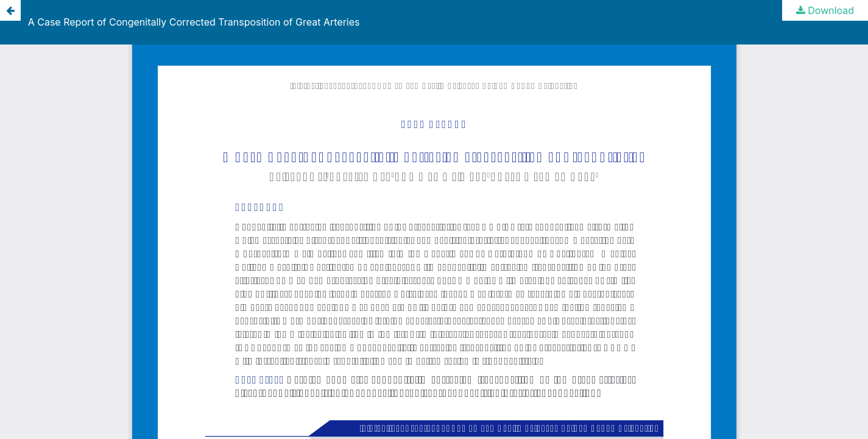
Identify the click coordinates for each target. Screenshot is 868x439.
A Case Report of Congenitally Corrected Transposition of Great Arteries (194, 22)
